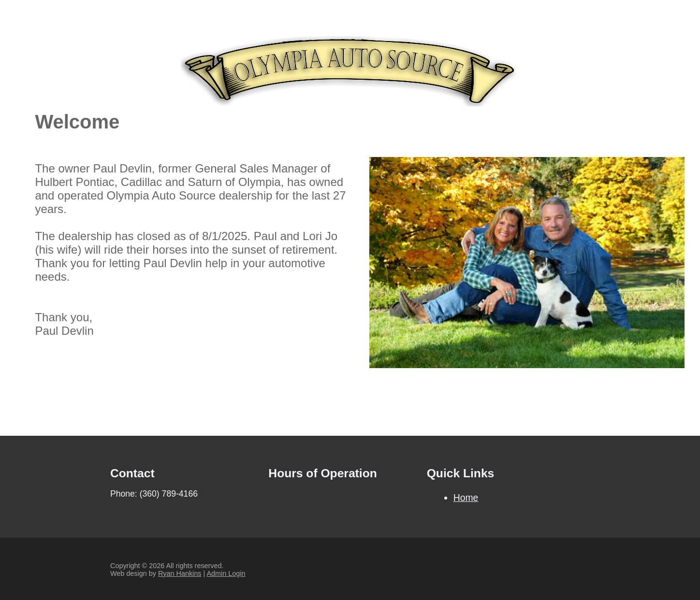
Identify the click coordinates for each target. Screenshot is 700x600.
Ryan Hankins (180, 573)
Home (466, 498)
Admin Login (226, 573)
